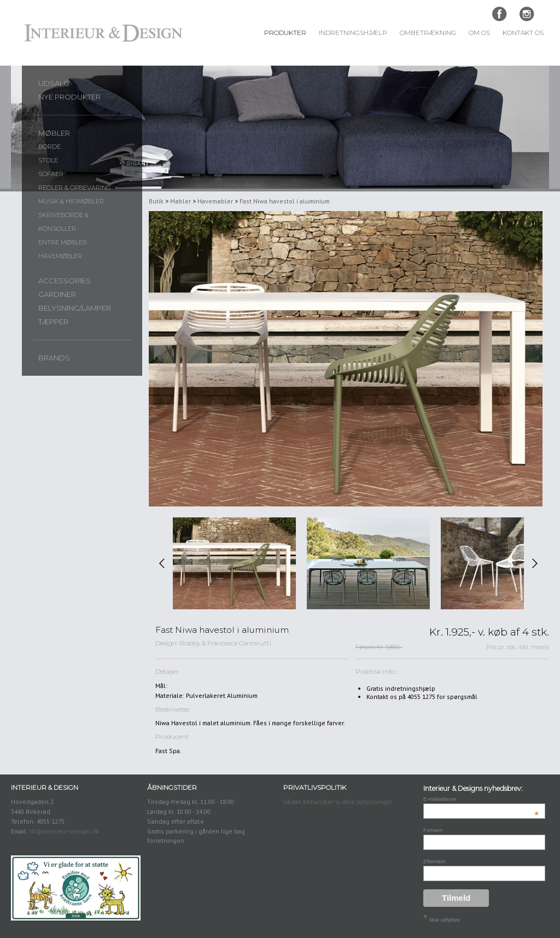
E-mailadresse (481, 799)
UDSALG (54, 83)
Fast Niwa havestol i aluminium (285, 201)
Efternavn (434, 861)
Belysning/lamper (75, 308)
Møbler (54, 133)
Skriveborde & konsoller (63, 222)
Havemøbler (60, 256)
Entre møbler (63, 242)
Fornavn (433, 830)
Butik (156, 201)
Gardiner (57, 294)
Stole (48, 160)
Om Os (479, 33)
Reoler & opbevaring (75, 188)
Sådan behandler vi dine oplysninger (338, 802)
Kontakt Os (523, 33)
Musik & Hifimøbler (71, 201)
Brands (54, 358)
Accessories (65, 281)
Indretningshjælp (353, 33)
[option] (234, 564)
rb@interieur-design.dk (64, 831)
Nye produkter (69, 97)
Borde (49, 147)
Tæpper (53, 322)
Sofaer (51, 174)
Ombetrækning (428, 33)
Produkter (285, 33)
